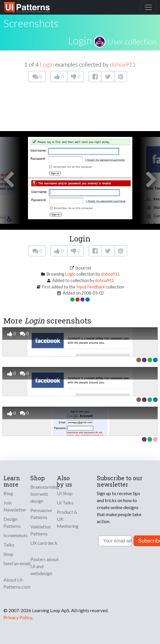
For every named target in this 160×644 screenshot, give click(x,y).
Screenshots (16, 535)
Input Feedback (91, 287)
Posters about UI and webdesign (44, 566)
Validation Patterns (41, 530)
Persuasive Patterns (41, 514)
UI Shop (65, 493)
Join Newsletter (15, 506)
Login (80, 40)
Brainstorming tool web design (45, 494)
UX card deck (44, 543)
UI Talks (65, 503)
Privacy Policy (18, 617)
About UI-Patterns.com (17, 583)
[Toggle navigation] (148, 7)
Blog (8, 493)
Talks (9, 545)
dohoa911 (123, 64)
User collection (132, 41)
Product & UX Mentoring (68, 519)
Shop (8, 554)
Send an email (17, 563)
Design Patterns (12, 522)
